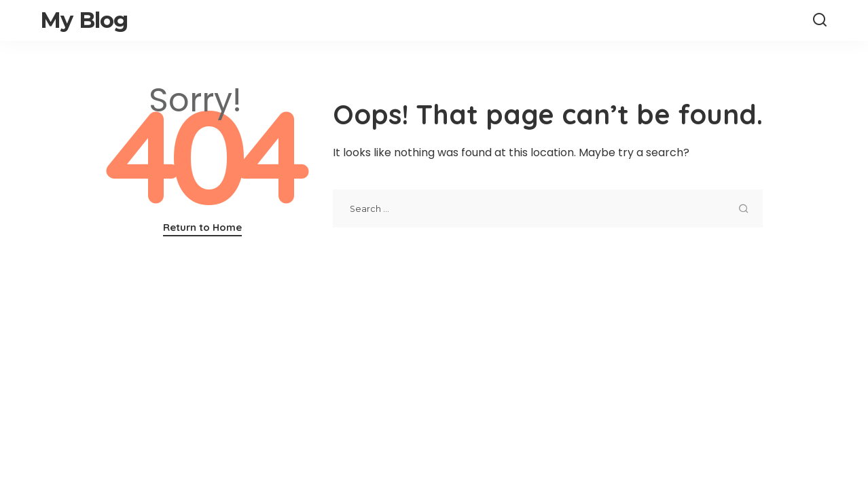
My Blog (84, 20)
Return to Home (202, 227)
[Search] (820, 20)
